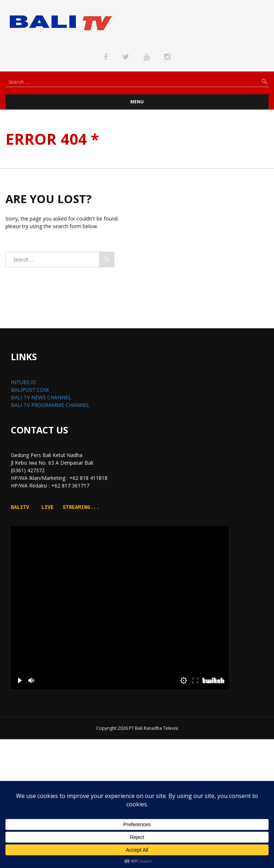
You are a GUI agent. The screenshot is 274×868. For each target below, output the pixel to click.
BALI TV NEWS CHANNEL (41, 397)
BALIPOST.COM (30, 390)
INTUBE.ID (24, 382)
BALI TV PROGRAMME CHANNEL (50, 405)
